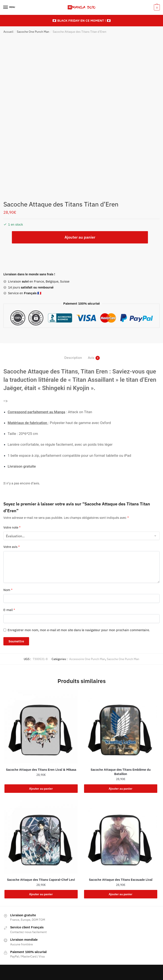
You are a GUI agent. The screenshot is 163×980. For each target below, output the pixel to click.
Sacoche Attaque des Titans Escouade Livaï (121, 880)
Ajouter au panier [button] (41, 789)
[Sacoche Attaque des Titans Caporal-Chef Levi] (41, 837)
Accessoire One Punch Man (87, 659)
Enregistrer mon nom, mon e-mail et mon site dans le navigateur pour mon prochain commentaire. (79, 630)
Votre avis (12, 547)
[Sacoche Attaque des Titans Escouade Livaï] (121, 837)
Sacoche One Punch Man (33, 32)
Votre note (12, 527)
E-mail (9, 610)
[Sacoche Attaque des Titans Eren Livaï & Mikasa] (41, 727)
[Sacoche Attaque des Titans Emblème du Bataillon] (121, 727)
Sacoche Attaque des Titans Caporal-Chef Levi (41, 880)
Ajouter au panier (80, 237)
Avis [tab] (91, 358)
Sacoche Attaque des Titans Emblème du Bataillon (121, 772)
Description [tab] (73, 358)
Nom (8, 590)
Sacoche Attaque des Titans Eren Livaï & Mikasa (41, 770)
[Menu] (10, 7)
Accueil (8, 32)
